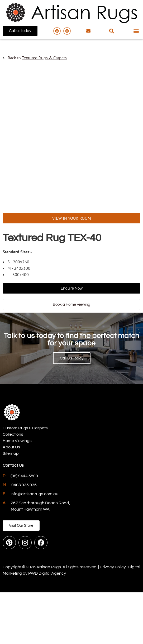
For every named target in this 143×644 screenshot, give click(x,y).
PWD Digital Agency (47, 625)
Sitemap (11, 505)
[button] (112, 31)
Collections (13, 486)
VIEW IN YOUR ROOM (72, 270)
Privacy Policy (113, 619)
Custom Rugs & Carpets (25, 480)
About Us (11, 499)
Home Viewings (17, 493)
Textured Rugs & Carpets (44, 58)
